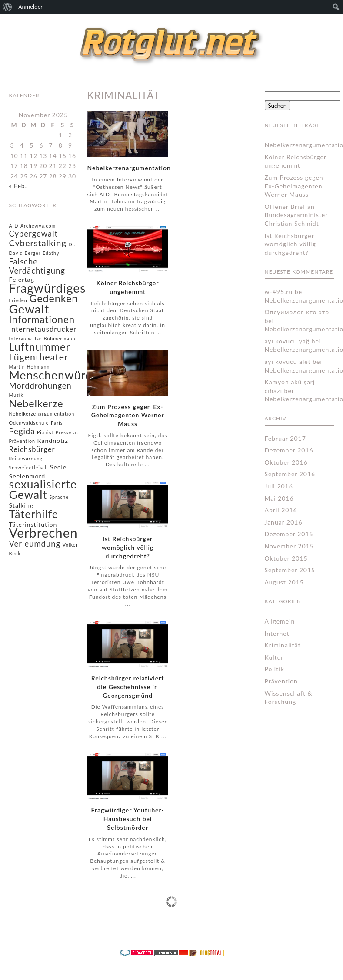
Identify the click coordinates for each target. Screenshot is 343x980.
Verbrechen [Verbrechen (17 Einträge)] (43, 533)
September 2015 (290, 570)
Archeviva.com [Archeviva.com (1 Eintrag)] (38, 226)
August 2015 (284, 582)
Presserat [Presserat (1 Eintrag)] (67, 432)
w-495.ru (279, 292)
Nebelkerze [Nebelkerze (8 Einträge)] (36, 403)
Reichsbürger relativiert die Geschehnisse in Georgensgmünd (128, 687)
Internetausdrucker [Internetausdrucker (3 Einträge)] (43, 329)
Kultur (274, 657)
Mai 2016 (279, 498)
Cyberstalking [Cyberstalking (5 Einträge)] (38, 243)
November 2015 (289, 546)
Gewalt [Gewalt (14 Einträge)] (29, 309)
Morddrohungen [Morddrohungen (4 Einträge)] (40, 386)
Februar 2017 (285, 438)
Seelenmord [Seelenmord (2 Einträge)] (27, 476)
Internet (277, 633)
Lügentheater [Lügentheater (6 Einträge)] (39, 357)
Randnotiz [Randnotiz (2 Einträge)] (53, 441)
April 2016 (281, 510)
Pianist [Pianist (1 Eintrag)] (45, 432)
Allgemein (280, 621)
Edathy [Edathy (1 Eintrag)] (51, 253)
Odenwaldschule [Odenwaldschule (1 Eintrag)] (29, 423)
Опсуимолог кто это (297, 312)
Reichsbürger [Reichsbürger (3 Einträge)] (32, 449)
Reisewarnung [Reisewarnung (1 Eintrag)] (26, 458)
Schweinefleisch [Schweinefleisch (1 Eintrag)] (29, 467)
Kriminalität (283, 645)
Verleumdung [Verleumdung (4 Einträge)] (35, 544)
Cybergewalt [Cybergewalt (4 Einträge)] (34, 234)
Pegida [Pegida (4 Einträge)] (22, 431)
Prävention (281, 681)
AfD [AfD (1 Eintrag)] (14, 226)
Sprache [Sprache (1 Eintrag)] (59, 497)
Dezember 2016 (289, 450)
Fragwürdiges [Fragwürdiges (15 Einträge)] (48, 288)
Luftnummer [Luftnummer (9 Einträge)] (40, 347)
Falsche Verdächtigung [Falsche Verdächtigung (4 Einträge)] (37, 266)
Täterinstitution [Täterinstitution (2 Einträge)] (33, 524)
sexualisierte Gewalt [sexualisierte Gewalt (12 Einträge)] (43, 489)
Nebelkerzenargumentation (129, 168)
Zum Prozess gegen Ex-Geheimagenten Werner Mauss (128, 415)
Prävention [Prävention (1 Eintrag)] (22, 441)
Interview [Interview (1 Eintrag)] (21, 338)
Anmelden (31, 7)
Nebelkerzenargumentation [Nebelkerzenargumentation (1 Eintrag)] (42, 414)
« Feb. (18, 186)
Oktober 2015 (286, 558)
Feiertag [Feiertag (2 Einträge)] (22, 279)
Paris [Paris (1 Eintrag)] (57, 423)
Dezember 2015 (289, 534)
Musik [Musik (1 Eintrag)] (16, 395)
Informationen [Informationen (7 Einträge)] (42, 319)
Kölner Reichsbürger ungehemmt (128, 287)
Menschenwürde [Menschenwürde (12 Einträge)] (54, 375)
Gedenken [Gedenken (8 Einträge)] (53, 298)
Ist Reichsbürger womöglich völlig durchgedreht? (128, 547)
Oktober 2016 (286, 462)
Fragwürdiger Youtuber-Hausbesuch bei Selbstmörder (128, 819)
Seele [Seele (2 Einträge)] (58, 467)
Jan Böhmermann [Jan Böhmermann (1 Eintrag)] (55, 338)
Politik (275, 669)
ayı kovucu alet (288, 361)
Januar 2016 (284, 522)
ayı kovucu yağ (287, 341)
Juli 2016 (279, 486)
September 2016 (290, 474)
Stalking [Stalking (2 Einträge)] (22, 505)
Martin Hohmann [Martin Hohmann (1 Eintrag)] (30, 367)
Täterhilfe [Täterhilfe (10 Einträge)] (34, 514)
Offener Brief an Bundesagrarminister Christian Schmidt (296, 215)
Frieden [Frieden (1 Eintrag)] (18, 300)
